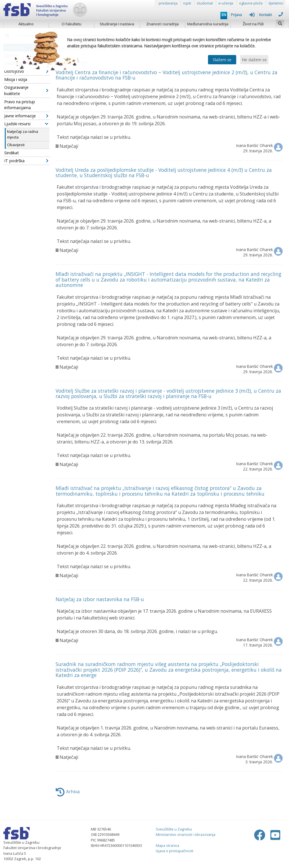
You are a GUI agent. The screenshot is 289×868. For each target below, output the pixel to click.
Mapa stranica (168, 845)
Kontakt (271, 15)
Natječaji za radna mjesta (23, 134)
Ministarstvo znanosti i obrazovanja (186, 834)
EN (224, 15)
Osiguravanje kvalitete (26, 90)
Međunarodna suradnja (208, 24)
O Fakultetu (71, 24)
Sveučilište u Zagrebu (174, 829)
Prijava (243, 15)
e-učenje (226, 3)
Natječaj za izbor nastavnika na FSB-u (100, 599)
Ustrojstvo (26, 71)
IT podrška (26, 161)
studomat (205, 3)
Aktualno (26, 24)
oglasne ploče (251, 3)
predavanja (168, 3)
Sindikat (12, 153)
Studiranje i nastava (117, 24)
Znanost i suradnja (162, 24)
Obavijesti (16, 145)
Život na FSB (253, 24)
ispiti (187, 3)
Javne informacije (26, 116)
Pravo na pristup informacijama (20, 105)
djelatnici (276, 3)
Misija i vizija (16, 79)
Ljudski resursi (26, 124)
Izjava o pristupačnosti (175, 851)
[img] (280, 23)
